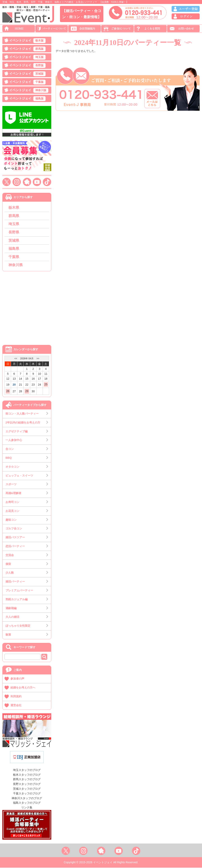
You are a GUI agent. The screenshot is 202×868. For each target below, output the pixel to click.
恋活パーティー (15, 546)
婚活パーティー (15, 582)
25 (46, 385)
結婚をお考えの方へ (23, 688)
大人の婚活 (12, 617)
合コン (10, 449)
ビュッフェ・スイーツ (19, 476)
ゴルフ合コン (14, 529)
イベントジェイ (27, 41)
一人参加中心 (14, 440)
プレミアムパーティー (19, 591)
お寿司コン (12, 502)
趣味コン (11, 520)
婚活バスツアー (15, 538)
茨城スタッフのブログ (27, 789)
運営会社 (16, 705)
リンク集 (27, 808)
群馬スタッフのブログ (27, 780)
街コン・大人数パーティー (22, 414)
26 (8, 391)
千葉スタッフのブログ (27, 794)
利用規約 (16, 697)
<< (16, 359)
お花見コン (12, 511)
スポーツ (11, 485)
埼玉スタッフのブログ (27, 770)
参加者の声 (17, 679)
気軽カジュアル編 (17, 599)
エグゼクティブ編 (17, 432)
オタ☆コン (12, 467)
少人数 (10, 573)
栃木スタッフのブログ (27, 775)
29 (27, 391)
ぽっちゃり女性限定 (18, 626)
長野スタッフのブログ (27, 784)
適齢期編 (11, 608)
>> (38, 359)
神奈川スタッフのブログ (27, 798)
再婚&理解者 (13, 493)
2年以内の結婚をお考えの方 (23, 423)
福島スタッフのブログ (27, 803)
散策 (8, 635)
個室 (8, 564)
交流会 (10, 555)
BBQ (9, 458)
